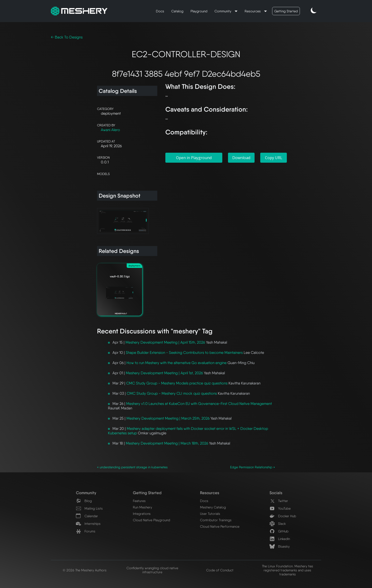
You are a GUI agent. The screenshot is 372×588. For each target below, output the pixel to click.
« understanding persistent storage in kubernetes (132, 467)
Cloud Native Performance (220, 526)
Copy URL (274, 158)
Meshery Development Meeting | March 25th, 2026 (168, 418)
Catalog (177, 11)
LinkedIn (280, 539)
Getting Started (286, 11)
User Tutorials (210, 514)
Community (223, 11)
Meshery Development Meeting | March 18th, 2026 (167, 443)
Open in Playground (194, 158)
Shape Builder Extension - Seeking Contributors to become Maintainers (184, 353)
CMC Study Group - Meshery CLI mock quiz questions (172, 393)
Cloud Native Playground (151, 520)
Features (139, 501)
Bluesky (280, 546)
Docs (160, 11)
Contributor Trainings (216, 520)
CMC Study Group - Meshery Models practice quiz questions (177, 383)
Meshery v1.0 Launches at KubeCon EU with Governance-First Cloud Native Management (199, 404)
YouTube (280, 508)
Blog (84, 501)
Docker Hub (283, 516)
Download (241, 158)
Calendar (87, 516)
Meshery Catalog (213, 507)
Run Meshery (142, 507)
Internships (88, 524)
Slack (278, 524)
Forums (86, 531)
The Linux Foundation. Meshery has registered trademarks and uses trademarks (288, 570)
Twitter (279, 501)
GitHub (279, 531)
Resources (253, 11)
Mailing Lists (89, 508)
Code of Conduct (220, 570)
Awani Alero (110, 130)
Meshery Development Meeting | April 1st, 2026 (164, 373)
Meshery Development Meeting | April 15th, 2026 (165, 342)
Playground (199, 11)
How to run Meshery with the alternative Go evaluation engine (177, 363)
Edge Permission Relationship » (253, 467)
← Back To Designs (67, 37)
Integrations (142, 514)
